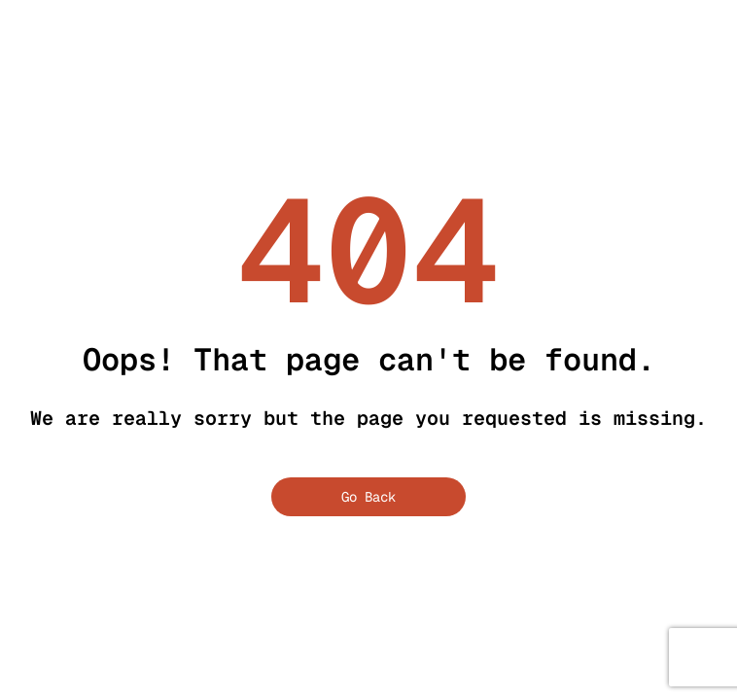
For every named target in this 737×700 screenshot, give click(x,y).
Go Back (368, 497)
